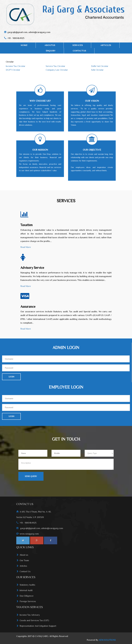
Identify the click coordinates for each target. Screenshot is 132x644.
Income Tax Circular (16, 66)
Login (11, 377)
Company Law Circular (57, 70)
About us (22, 557)
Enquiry (51, 51)
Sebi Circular (97, 70)
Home (24, 45)
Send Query (31, 476)
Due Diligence (25, 598)
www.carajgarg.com (29, 536)
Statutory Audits (26, 587)
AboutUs (50, 45)
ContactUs (79, 51)
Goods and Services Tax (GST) (33, 622)
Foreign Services (26, 604)
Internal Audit (24, 593)
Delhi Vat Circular (100, 66)
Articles (22, 568)
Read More (26, 247)
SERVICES (78, 45)
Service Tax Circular (55, 66)
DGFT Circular (13, 70)
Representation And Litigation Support (36, 628)
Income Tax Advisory (28, 617)
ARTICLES (106, 45)
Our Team (23, 562)
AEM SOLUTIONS (107, 640)
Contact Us (23, 574)
